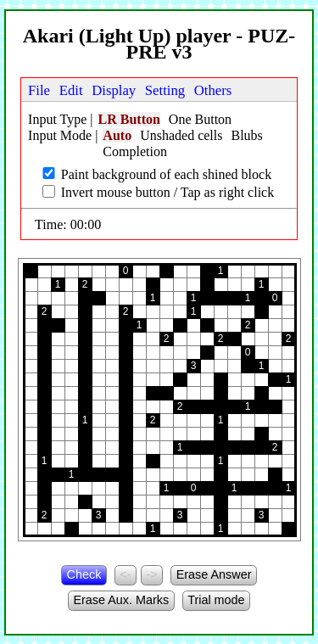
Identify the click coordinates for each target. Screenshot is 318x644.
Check (84, 574)
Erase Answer (214, 574)
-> (151, 574)
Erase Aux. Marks (121, 600)
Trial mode (216, 600)
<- (125, 574)
